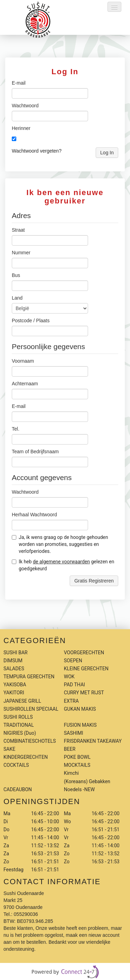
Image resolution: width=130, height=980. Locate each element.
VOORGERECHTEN (84, 653)
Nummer (21, 253)
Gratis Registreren (94, 581)
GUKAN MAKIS (80, 709)
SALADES (14, 669)
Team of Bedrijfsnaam (35, 452)
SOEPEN (73, 661)
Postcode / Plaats (31, 321)
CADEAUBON (18, 789)
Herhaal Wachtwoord (34, 515)
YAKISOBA (15, 685)
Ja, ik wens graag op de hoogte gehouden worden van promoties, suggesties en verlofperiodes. (60, 544)
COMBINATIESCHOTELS (30, 741)
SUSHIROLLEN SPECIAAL (31, 709)
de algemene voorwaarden (61, 562)
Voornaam (23, 361)
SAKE (9, 749)
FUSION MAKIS (80, 725)
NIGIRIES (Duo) (20, 733)
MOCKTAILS (77, 765)
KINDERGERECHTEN (26, 757)
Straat (18, 230)
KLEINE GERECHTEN (86, 669)
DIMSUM (13, 661)
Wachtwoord (25, 106)
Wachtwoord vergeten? (37, 151)
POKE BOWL (77, 757)
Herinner (21, 128)
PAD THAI (74, 685)
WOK (69, 677)
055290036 (26, 914)
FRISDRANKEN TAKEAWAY (93, 741)
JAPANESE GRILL (22, 701)
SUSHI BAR (15, 653)
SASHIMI (73, 733)
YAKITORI (14, 693)
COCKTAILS (16, 765)
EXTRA (71, 701)
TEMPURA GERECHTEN (29, 677)
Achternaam (25, 384)
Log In (107, 153)
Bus (16, 275)
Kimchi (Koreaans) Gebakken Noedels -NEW (87, 781)
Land (17, 298)
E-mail (19, 83)
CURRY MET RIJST (84, 693)
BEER (70, 749)
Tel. (16, 429)
